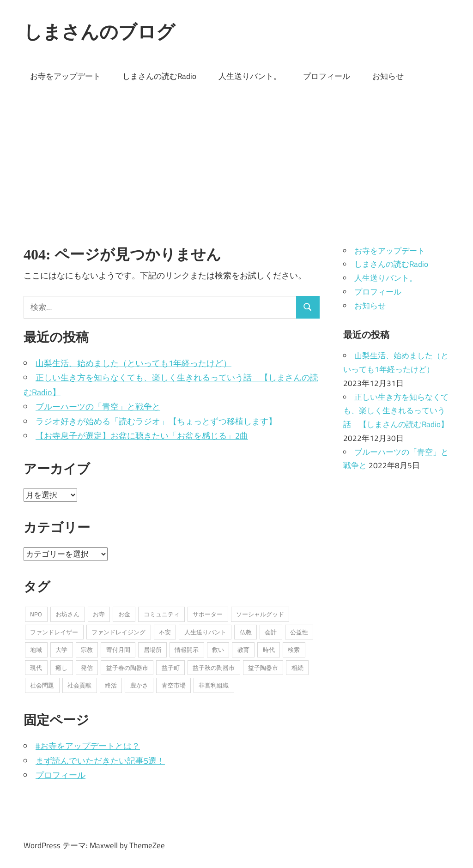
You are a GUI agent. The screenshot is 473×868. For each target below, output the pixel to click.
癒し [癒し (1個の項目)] (61, 668)
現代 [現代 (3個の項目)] (36, 668)
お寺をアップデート (65, 76)
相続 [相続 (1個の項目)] (297, 668)
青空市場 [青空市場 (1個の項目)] (174, 685)
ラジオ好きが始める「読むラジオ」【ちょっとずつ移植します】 (156, 421)
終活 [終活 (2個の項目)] (111, 685)
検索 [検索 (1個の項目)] (294, 650)
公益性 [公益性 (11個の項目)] (299, 632)
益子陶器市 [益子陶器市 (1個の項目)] (263, 668)
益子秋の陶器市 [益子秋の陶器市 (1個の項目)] (214, 668)
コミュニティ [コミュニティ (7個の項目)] (162, 614)
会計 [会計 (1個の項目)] (271, 632)
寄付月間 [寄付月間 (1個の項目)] (118, 650)
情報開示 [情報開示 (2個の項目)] (187, 650)
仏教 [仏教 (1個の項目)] (246, 632)
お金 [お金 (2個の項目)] (124, 614)
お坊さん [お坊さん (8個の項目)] (67, 614)
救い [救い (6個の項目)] (218, 650)
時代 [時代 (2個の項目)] (269, 650)
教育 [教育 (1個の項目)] (243, 650)
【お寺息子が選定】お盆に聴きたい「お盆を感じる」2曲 (142, 436)
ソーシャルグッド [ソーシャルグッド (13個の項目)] (260, 614)
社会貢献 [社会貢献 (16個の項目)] (79, 685)
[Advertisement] (236, 159)
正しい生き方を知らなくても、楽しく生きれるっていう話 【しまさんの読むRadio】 (396, 411)
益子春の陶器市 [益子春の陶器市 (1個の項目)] (127, 668)
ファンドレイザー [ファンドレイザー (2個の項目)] (54, 632)
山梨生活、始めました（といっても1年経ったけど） (133, 363)
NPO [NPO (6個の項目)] (36, 614)
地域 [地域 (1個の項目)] (36, 650)
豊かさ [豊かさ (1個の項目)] (139, 685)
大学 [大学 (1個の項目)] (61, 650)
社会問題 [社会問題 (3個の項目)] (42, 685)
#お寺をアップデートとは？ (88, 746)
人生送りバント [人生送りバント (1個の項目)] (205, 632)
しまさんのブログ (99, 31)
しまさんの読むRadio (159, 76)
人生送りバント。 (250, 76)
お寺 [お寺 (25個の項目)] (99, 614)
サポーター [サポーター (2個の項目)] (208, 614)
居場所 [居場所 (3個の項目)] (153, 650)
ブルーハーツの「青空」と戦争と (98, 407)
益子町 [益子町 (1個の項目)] (171, 668)
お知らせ (388, 76)
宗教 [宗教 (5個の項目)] (87, 650)
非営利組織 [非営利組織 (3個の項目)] (214, 685)
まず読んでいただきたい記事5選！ (100, 761)
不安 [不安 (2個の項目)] (165, 632)
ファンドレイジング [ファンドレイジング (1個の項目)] (118, 632)
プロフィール (327, 76)
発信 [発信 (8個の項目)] (87, 668)
